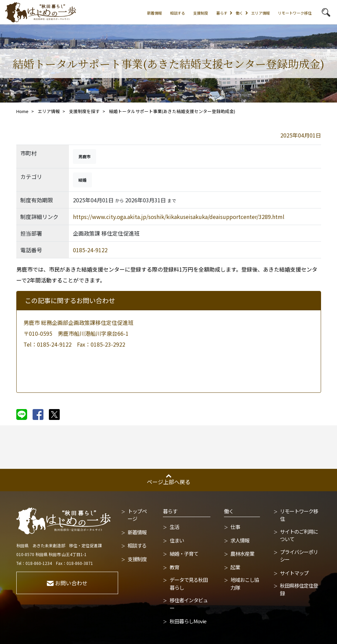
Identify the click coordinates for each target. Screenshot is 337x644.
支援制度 (201, 13)
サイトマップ (294, 573)
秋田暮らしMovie (188, 621)
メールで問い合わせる (74, 368)
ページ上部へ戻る (169, 482)
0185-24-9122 (90, 250)
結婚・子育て (184, 554)
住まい (177, 540)
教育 (174, 567)
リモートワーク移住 (295, 13)
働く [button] (239, 13)
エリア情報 (260, 13)
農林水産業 (242, 554)
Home (22, 111)
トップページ (137, 515)
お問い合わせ (67, 583)
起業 (235, 567)
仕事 (235, 527)
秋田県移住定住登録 (299, 589)
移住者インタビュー (189, 604)
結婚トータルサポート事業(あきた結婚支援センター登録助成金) (172, 111)
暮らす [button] (222, 13)
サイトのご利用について (299, 535)
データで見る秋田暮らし (189, 584)
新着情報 (154, 13)
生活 (174, 527)
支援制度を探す (84, 111)
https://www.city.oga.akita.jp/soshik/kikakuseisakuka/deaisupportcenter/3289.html (179, 217)
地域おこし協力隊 (245, 584)
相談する (177, 13)
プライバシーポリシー (299, 556)
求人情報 (240, 540)
